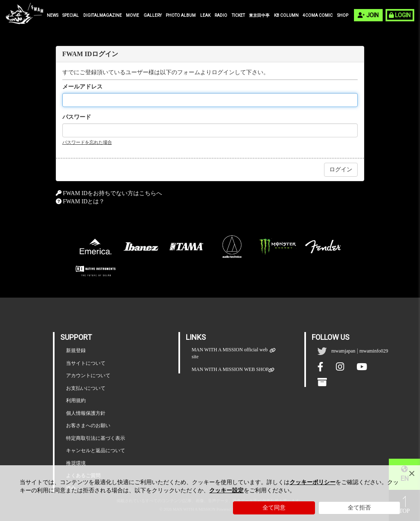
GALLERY (153, 15)
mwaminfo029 (374, 351)
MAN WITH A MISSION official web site (231, 353)
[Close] (412, 473)
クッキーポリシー (313, 482)
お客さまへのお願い (88, 425)
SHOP (343, 15)
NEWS (52, 15)
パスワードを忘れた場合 (87, 142)
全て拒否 (359, 508)
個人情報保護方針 (86, 413)
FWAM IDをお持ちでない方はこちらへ (112, 193)
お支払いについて (86, 388)
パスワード (77, 117)
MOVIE (132, 15)
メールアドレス (82, 87)
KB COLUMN (286, 15)
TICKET (238, 15)
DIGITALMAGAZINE (103, 15)
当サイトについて (86, 363)
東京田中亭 (259, 15)
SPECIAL (71, 15)
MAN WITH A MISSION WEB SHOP (230, 370)
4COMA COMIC (318, 15)
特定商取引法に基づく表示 (96, 438)
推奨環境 (76, 463)
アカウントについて (88, 375)
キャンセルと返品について (96, 450)
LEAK (205, 15)
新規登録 (76, 350)
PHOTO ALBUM (181, 15)
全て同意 (274, 508)
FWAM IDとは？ (84, 201)
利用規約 (76, 400)
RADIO (221, 15)
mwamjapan (344, 351)
